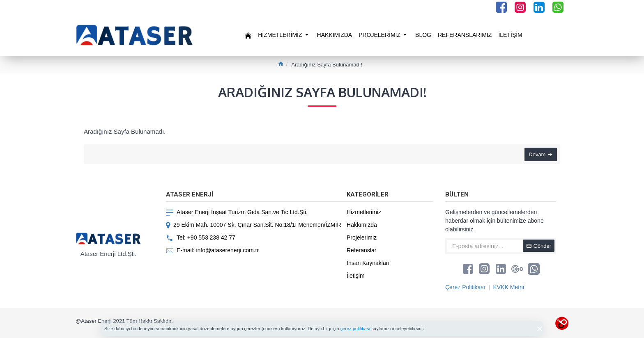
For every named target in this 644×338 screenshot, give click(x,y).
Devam (536, 155)
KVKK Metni (508, 287)
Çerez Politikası (465, 287)
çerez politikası (355, 329)
